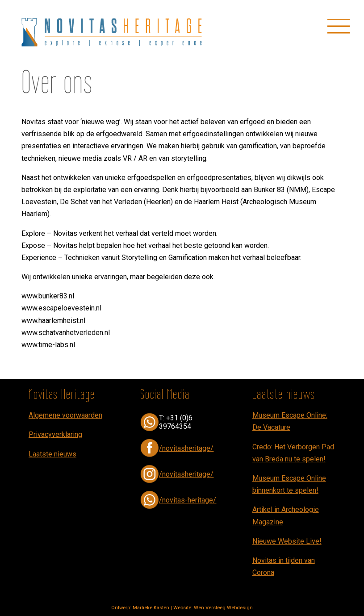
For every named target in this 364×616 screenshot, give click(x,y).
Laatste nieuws (52, 454)
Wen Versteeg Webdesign (223, 608)
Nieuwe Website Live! (287, 541)
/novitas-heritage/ (188, 500)
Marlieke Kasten (151, 608)
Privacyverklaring (55, 434)
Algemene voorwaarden (65, 415)
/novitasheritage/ (186, 448)
